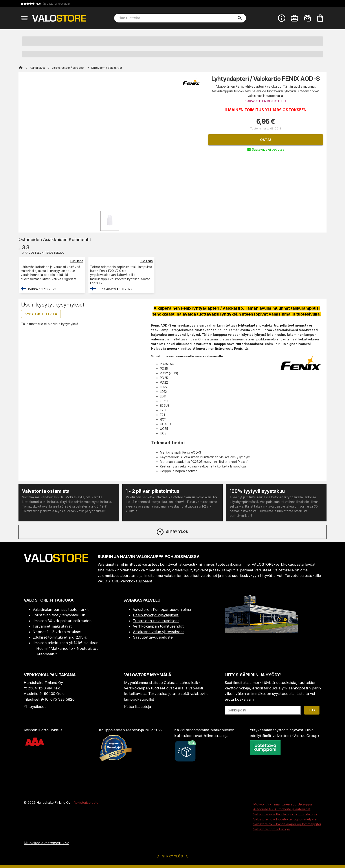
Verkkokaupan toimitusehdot (158, 626)
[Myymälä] (261, 632)
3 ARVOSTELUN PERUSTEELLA (266, 101)
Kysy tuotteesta (41, 314)
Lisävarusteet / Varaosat (68, 68)
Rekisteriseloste (86, 802)
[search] (240, 18)
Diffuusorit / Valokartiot (107, 68)
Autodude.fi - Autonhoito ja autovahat (282, 809)
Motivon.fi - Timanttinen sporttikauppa (283, 804)
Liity (312, 710)
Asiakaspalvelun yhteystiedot (158, 632)
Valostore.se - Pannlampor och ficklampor (286, 814)
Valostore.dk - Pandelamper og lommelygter (287, 824)
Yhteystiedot (35, 707)
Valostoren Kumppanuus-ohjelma (162, 609)
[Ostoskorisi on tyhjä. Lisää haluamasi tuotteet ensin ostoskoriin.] (320, 18)
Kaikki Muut (37, 68)
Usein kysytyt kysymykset (156, 615)
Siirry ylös (172, 532)
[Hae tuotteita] (177, 18)
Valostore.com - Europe (272, 829)
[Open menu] (24, 18)
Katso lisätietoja (138, 707)
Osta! (266, 140)
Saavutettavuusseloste (153, 637)
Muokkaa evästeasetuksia (47, 843)
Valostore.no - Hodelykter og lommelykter (285, 819)
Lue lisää (77, 261)
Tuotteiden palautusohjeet (156, 621)
